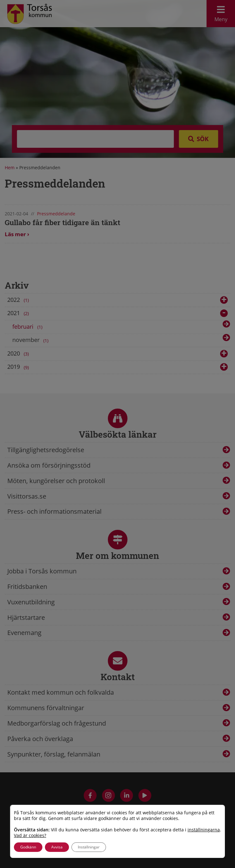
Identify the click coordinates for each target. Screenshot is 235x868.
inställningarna (204, 830)
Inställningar (89, 847)
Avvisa (57, 847)
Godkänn (28, 847)
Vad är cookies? (30, 835)
